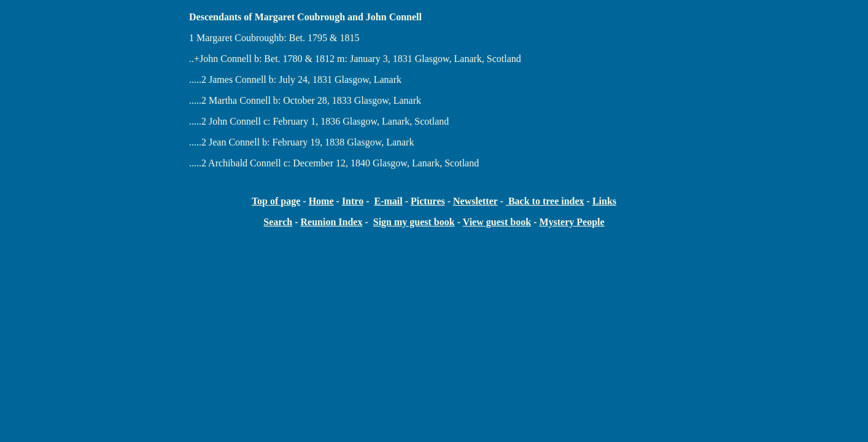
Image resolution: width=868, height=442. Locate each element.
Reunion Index (331, 222)
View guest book (497, 222)
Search (278, 222)
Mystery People (572, 222)
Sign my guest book (414, 222)
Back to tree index (545, 201)
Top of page (276, 201)
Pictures (428, 201)
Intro (353, 201)
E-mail (388, 201)
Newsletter (475, 201)
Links (604, 201)
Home (321, 201)
